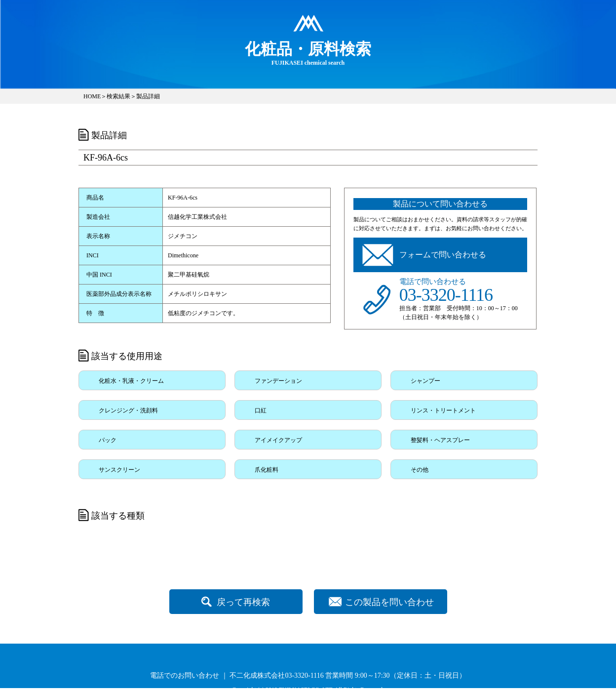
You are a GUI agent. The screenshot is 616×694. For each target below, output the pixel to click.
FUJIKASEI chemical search (308, 53)
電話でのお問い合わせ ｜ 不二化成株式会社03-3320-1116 (237, 675)
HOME (92, 96)
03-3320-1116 (446, 295)
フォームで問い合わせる (443, 255)
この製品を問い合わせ (389, 602)
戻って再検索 (243, 602)
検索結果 (118, 96)
